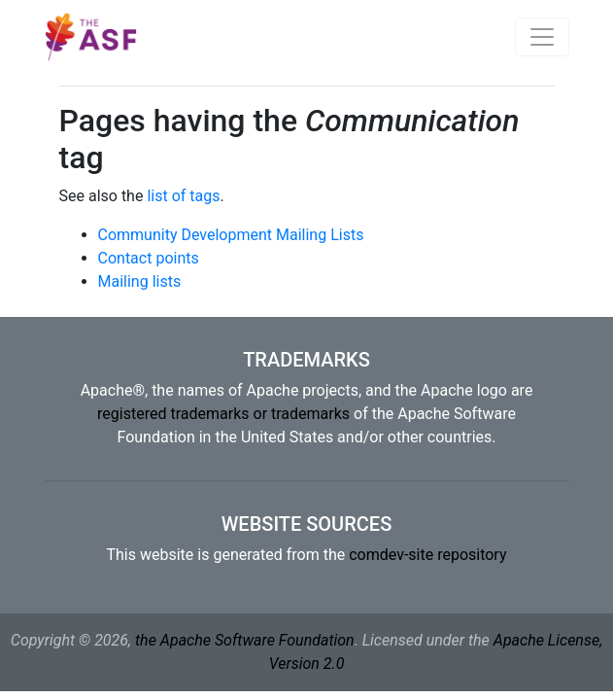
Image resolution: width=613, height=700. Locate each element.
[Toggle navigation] (542, 37)
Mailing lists (140, 281)
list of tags (183, 196)
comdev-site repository (427, 555)
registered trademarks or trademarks (223, 414)
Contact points (149, 258)
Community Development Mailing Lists (231, 235)
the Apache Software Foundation (245, 640)
